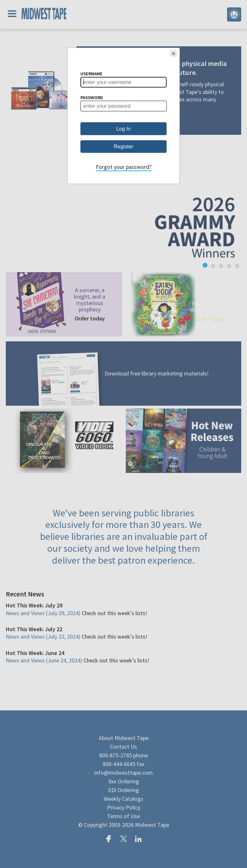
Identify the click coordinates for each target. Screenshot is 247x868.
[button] (173, 53)
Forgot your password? (124, 167)
